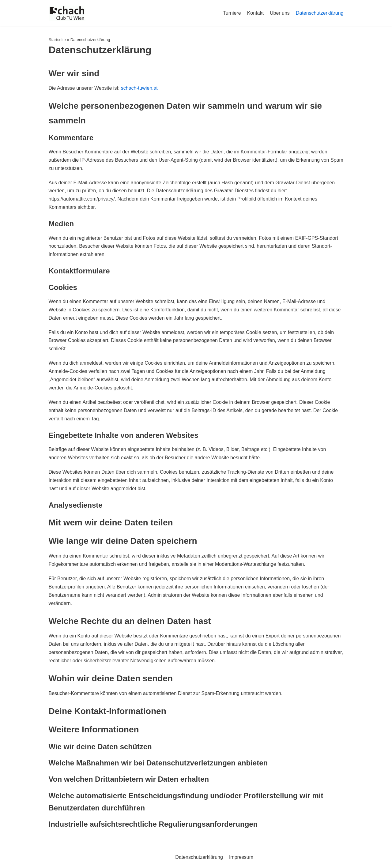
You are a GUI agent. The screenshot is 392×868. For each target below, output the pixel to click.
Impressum (241, 857)
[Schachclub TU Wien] (67, 13)
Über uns (280, 13)
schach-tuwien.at (139, 88)
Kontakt (255, 13)
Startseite (57, 40)
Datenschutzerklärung (320, 13)
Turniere (232, 13)
